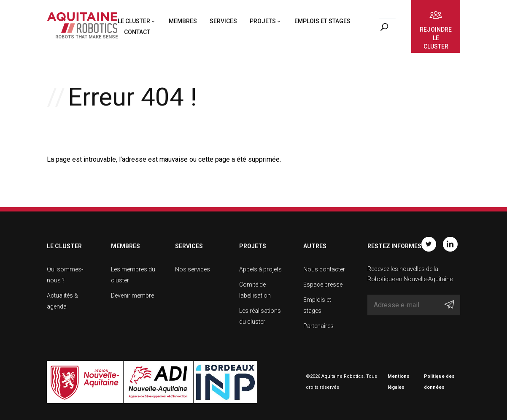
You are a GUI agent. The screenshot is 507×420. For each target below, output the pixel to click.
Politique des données (439, 382)
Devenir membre (132, 295)
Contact (137, 32)
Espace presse (323, 285)
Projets (263, 21)
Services (223, 21)
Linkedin (450, 244)
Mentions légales (399, 382)
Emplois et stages (322, 21)
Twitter (429, 244)
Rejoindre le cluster (436, 38)
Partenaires (318, 326)
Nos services (193, 269)
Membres (183, 21)
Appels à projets (260, 269)
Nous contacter (324, 269)
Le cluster (134, 21)
